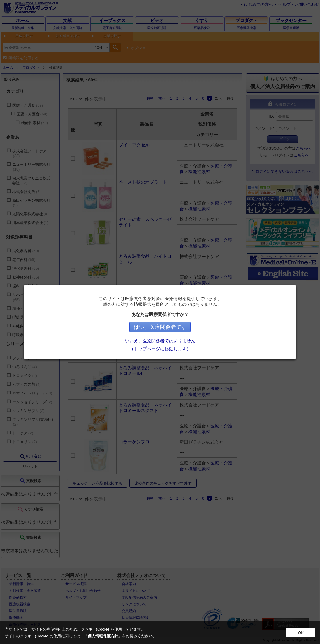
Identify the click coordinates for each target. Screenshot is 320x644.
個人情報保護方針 (103, 636)
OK (301, 633)
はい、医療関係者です (161, 327)
